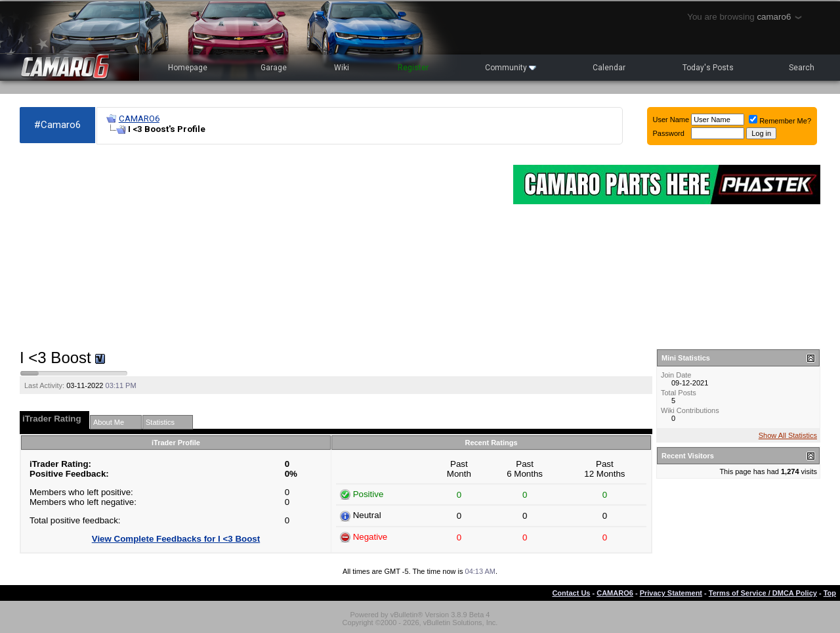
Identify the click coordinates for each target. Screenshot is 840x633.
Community (511, 68)
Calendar (609, 68)
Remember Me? (780, 121)
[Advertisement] (260, 247)
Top (830, 593)
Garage (274, 68)
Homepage (188, 68)
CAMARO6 (139, 119)
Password (669, 133)
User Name (671, 120)
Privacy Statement (671, 593)
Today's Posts (708, 68)
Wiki (342, 68)
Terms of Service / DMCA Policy (763, 593)
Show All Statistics (788, 435)
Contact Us (571, 593)
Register (413, 68)
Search (802, 68)
